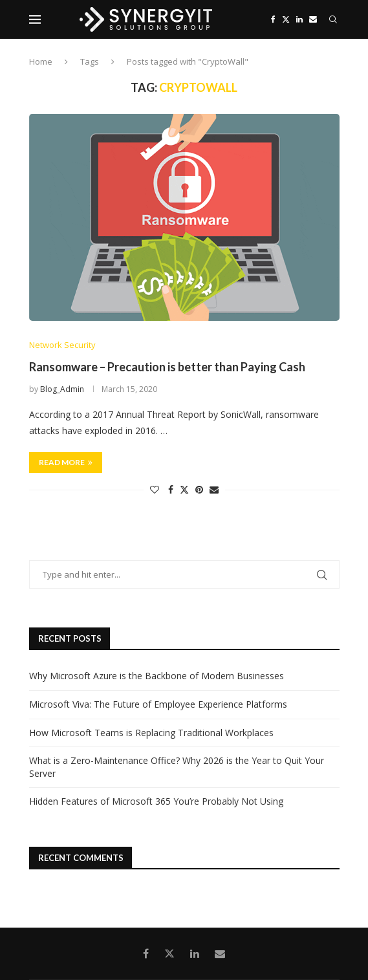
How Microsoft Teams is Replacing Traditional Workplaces (151, 733)
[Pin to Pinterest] (199, 489)
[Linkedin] (299, 19)
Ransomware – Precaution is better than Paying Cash (167, 367)
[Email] (313, 19)
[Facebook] (273, 19)
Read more (66, 462)
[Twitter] (286, 19)
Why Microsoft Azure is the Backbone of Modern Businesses (157, 676)
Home (41, 61)
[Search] (333, 19)
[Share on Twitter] (184, 489)
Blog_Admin (62, 389)
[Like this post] (155, 489)
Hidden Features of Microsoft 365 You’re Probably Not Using (156, 801)
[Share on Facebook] (171, 489)
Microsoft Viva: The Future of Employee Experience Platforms (158, 704)
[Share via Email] (214, 489)
